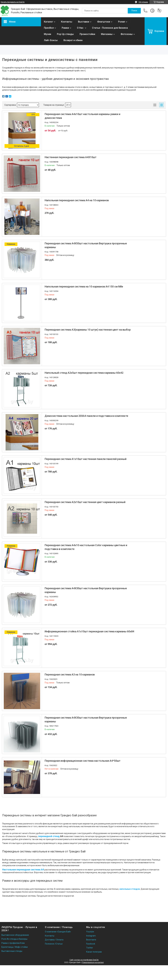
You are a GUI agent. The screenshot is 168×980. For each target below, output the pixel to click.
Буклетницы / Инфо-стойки (15, 947)
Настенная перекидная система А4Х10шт (71, 157)
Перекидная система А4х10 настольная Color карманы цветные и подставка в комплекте (86, 547)
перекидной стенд (49, 836)
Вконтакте (91, 940)
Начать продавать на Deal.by (13, 2)
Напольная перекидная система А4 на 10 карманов (77, 200)
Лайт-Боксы (51, 40)
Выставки (84, 22)
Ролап (122, 22)
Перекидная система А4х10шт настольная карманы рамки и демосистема (82, 116)
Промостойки (87, 34)
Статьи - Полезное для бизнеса (110, 28)
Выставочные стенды (12, 951)
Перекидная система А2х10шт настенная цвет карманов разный (85, 502)
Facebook (91, 944)
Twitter (90, 948)
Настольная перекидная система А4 (23, 870)
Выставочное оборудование (15, 935)
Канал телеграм (94, 952)
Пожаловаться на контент (93, 962)
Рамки (65, 28)
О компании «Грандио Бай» (58, 932)
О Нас (80, 28)
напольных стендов (130, 889)
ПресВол (49, 28)
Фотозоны (127, 34)
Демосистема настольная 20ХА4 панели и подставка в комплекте (86, 416)
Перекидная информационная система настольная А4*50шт (83, 761)
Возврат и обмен (73, 40)
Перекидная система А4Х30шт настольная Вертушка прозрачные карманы (86, 590)
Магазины (107, 34)
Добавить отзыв (159, 11)
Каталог (48, 22)
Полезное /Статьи (54, 944)
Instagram (91, 936)
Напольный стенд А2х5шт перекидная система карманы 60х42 (84, 373)
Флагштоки (104, 22)
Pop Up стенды (65, 34)
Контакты (67, 22)
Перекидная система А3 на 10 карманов (70, 674)
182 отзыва (143, 2)
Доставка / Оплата (54, 940)
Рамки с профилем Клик (13, 943)
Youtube (90, 932)
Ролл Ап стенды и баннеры (14, 939)
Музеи (47, 34)
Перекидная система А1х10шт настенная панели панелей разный (86, 459)
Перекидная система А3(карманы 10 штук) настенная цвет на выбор (88, 330)
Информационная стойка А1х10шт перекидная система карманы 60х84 (89, 631)
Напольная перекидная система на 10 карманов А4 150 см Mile (84, 287)
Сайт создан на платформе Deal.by (84, 960)
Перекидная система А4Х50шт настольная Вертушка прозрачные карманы (86, 245)
